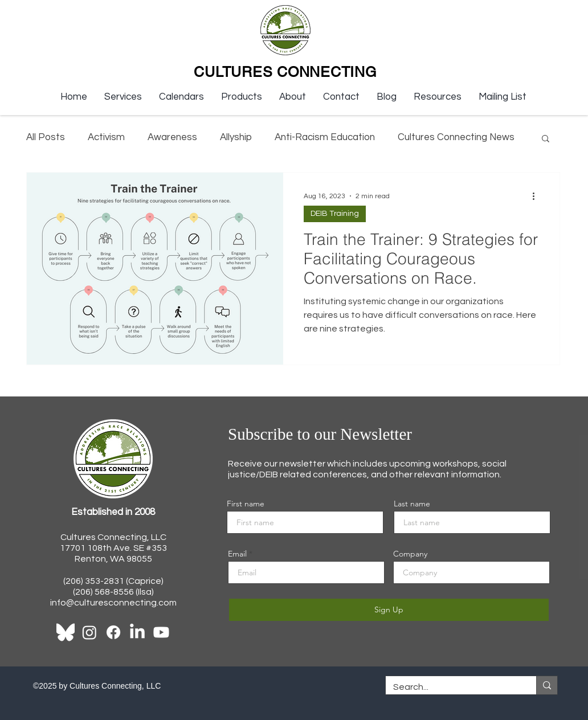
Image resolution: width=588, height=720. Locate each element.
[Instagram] (89, 632)
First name (246, 504)
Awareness (172, 137)
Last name (412, 504)
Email (237, 554)
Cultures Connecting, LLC (113, 537)
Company (410, 554)
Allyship (236, 137)
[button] (123, 97)
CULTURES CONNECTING (285, 72)
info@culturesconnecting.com (113, 603)
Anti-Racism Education (325, 137)
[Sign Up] (389, 610)
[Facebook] (113, 632)
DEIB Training (335, 214)
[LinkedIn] (137, 632)
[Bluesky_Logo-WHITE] (66, 632)
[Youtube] (161, 632)
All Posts (46, 137)
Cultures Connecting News (456, 137)
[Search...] (453, 687)
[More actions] (537, 196)
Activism (106, 137)
